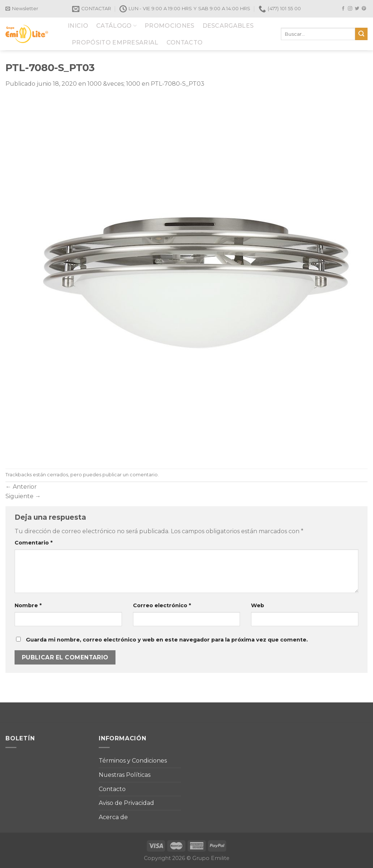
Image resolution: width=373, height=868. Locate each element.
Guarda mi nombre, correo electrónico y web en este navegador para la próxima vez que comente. (167, 640)
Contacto (112, 789)
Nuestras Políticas (125, 775)
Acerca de (113, 817)
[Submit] (361, 34)
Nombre (28, 605)
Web (258, 605)
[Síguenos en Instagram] (350, 9)
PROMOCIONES (170, 26)
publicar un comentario (130, 475)
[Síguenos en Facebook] (343, 9)
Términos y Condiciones (133, 761)
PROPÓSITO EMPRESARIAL (115, 42)
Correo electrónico (162, 605)
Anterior (21, 487)
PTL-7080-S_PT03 (178, 84)
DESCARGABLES (228, 26)
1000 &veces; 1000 (114, 84)
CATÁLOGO (116, 26)
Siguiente (23, 496)
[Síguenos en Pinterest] (364, 9)
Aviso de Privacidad (126, 803)
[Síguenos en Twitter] (357, 9)
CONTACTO (185, 42)
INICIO (78, 26)
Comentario (34, 543)
